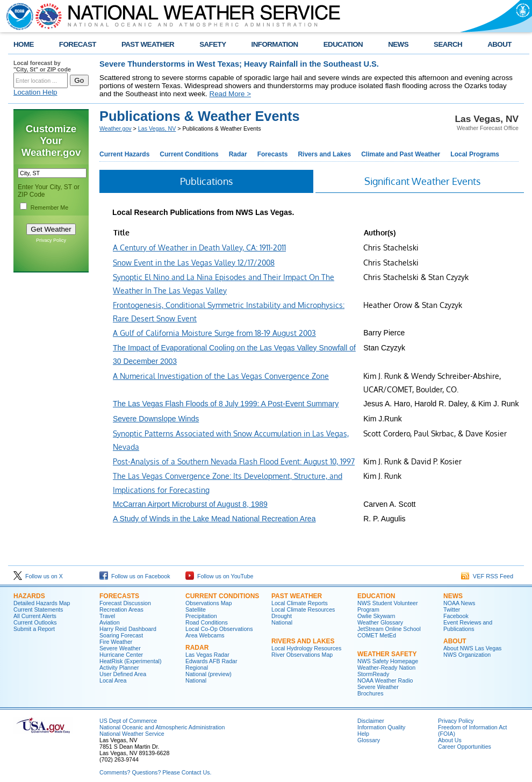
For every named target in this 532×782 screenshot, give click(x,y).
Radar (238, 154)
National (196, 680)
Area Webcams (205, 635)
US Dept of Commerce (128, 721)
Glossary (369, 740)
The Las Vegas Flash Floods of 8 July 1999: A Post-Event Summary (226, 404)
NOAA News (459, 603)
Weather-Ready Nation (386, 668)
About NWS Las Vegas (472, 648)
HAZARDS (29, 596)
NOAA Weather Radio (385, 680)
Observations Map (209, 603)
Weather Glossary (380, 622)
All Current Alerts (35, 616)
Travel (107, 616)
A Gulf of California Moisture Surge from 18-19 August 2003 (214, 333)
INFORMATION (275, 44)
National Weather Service (132, 734)
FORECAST (78, 44)
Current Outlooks (35, 622)
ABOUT (499, 44)
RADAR (197, 648)
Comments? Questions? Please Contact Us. (155, 772)
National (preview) (209, 674)
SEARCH (448, 44)
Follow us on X (38, 576)
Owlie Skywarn (376, 616)
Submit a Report (34, 629)
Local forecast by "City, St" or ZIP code (42, 66)
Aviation (110, 622)
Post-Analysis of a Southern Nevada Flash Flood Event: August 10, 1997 (234, 461)
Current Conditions (189, 154)
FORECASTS (119, 596)
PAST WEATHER (148, 44)
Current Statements (38, 609)
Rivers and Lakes (324, 154)
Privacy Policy (51, 240)
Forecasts (273, 154)
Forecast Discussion (125, 603)
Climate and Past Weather (401, 154)
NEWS (398, 44)
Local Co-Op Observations (219, 629)
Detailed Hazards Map (42, 603)
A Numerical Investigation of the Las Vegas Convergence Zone (221, 376)
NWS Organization (467, 655)
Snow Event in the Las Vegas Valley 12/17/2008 (194, 263)
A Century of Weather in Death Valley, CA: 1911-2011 (199, 247)
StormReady (373, 674)
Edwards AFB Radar (211, 661)
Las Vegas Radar (207, 655)
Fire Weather (116, 642)
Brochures (371, 693)
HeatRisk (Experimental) (130, 661)
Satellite (196, 609)
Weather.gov (116, 128)
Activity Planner (119, 668)
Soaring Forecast (121, 635)
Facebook (456, 616)
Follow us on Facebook (135, 576)
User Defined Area (123, 674)
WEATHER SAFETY (387, 654)
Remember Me (49, 207)
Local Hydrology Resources (306, 648)
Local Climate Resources (303, 609)
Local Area (113, 680)
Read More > (230, 94)
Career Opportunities (465, 747)
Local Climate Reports (300, 603)
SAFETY (213, 44)
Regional (197, 668)
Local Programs (475, 154)
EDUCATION (343, 44)
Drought (282, 616)
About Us (450, 740)
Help (363, 734)
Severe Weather (120, 648)
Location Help (35, 92)
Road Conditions (207, 622)
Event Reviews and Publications (468, 626)
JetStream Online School (389, 629)
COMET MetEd (377, 635)
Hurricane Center (121, 655)
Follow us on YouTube (219, 576)
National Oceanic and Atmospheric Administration (162, 727)
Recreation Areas (121, 609)
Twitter (452, 609)
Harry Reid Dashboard (128, 629)
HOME (24, 44)
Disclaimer (371, 721)
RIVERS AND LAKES (303, 641)
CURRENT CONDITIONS (222, 596)
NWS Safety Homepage (388, 661)
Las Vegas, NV (157, 128)
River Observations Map (302, 655)
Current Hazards (124, 154)
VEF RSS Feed (487, 576)
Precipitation (201, 616)
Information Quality (381, 727)
